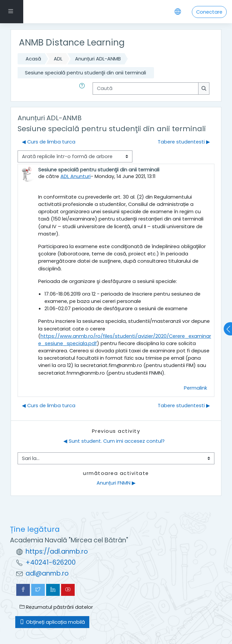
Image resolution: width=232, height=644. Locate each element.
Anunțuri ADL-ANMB (98, 59)
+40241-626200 (51, 562)
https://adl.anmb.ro (57, 552)
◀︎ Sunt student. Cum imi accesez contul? (114, 441)
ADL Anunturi (76, 176)
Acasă (33, 59)
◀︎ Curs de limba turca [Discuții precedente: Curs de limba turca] (49, 142)
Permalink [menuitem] (195, 388)
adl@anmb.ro (47, 573)
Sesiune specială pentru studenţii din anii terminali (85, 73)
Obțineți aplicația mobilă (52, 622)
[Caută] (146, 88)
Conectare (209, 12)
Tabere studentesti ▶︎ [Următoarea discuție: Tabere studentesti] (184, 142)
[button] (83, 88)
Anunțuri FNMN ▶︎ (116, 483)
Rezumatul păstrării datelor (56, 607)
